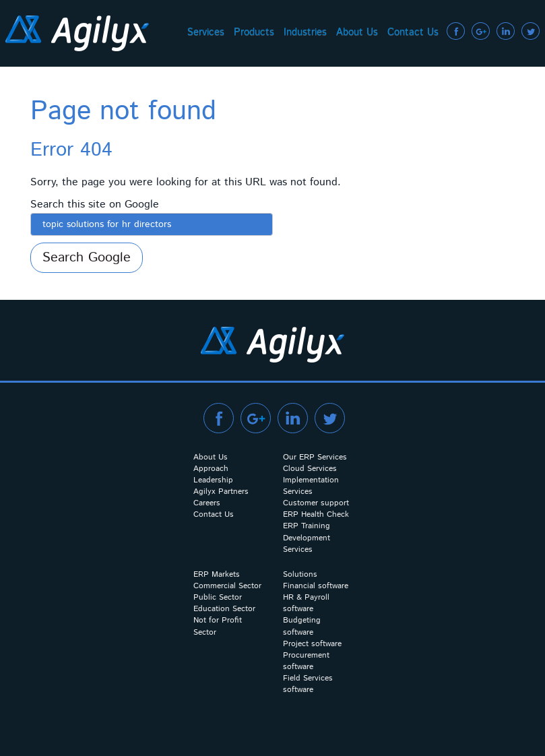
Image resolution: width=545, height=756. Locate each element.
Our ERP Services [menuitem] (315, 457)
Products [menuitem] (254, 32)
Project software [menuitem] (312, 644)
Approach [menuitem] (211, 469)
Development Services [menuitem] (307, 544)
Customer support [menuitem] (316, 503)
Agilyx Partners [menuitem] (221, 492)
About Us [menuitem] (357, 32)
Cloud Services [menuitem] (310, 469)
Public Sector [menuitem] (218, 597)
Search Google (87, 258)
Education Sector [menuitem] (224, 609)
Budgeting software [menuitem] (302, 626)
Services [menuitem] (206, 32)
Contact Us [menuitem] (413, 32)
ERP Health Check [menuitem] (316, 514)
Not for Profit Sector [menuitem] (218, 626)
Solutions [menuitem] (300, 574)
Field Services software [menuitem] (308, 684)
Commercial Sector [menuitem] (227, 586)
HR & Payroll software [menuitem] (306, 603)
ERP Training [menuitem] (307, 526)
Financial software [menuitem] (316, 586)
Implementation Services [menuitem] (311, 486)
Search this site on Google (95, 205)
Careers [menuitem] (207, 503)
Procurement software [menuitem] (306, 661)
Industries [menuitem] (305, 32)
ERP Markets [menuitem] (217, 574)
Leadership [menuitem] (213, 480)
